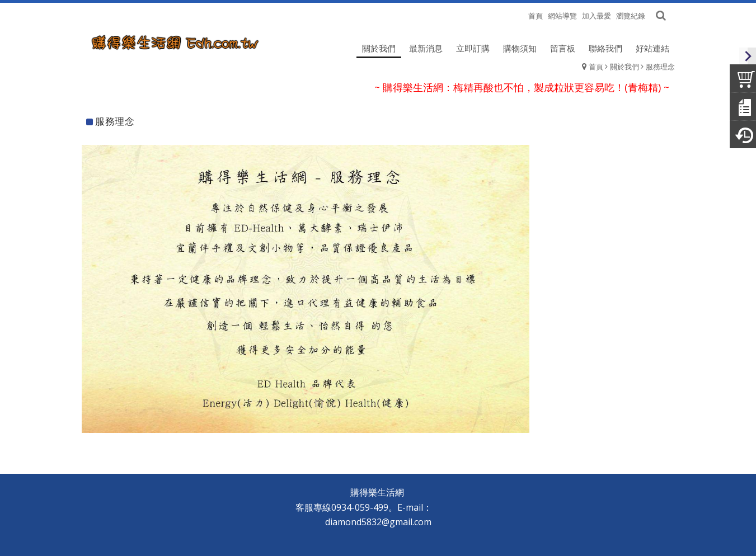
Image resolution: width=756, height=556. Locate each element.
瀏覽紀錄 (631, 16)
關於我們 (624, 67)
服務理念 (660, 67)
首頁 (596, 67)
